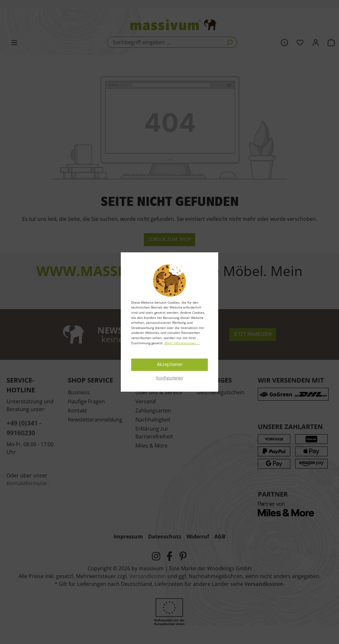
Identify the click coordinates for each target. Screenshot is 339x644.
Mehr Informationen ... (182, 343)
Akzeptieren (170, 365)
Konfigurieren (169, 378)
